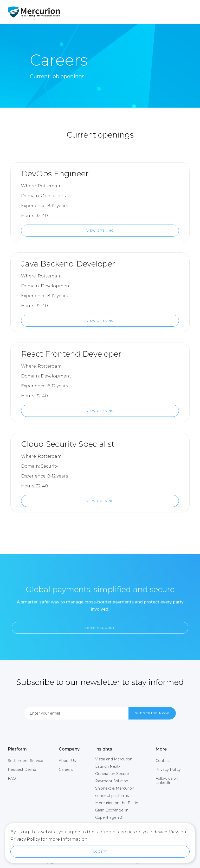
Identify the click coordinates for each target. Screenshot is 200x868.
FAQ (12, 778)
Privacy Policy (168, 770)
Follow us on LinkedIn (167, 780)
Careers (66, 770)
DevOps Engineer (55, 174)
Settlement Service (25, 761)
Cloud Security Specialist (68, 444)
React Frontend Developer (71, 354)
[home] (34, 12)
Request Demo (22, 770)
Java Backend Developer (68, 264)
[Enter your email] (76, 713)
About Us (67, 761)
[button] (189, 12)
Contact (163, 761)
